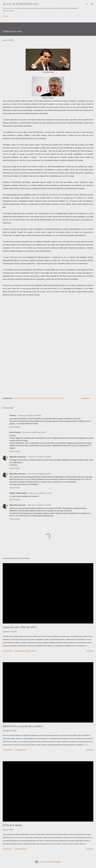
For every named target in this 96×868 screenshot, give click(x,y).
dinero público (25, 398)
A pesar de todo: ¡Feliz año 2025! (20, 627)
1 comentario (20, 750)
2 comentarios (21, 849)
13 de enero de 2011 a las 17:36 (40, 493)
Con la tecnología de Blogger (48, 862)
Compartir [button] (86, 398)
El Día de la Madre (12, 825)
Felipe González (46, 398)
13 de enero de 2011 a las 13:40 (29, 415)
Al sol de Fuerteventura (21, 4)
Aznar (15, 398)
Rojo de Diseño (15, 432)
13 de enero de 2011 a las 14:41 (34, 432)
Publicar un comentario (25, 651)
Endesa (35, 398)
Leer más (90, 651)
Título (6, 16)
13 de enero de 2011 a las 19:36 (39, 505)
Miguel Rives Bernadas (18, 457)
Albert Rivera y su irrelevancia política (23, 726)
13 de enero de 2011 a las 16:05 (39, 474)
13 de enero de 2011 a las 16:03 (39, 457)
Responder (15, 427)
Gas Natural (59, 398)
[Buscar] (87, 4)
